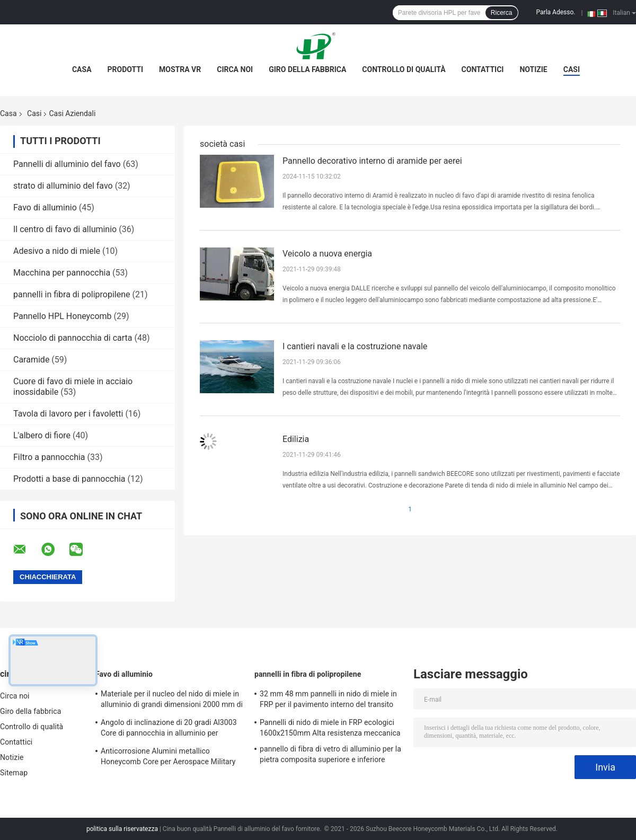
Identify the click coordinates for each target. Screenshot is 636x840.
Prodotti (126, 69)
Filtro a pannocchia (49, 457)
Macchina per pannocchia (62, 273)
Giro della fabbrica (307, 69)
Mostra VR (180, 69)
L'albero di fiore (42, 435)
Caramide (31, 360)
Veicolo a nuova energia (327, 254)
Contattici (483, 69)
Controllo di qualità (404, 69)
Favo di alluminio (45, 207)
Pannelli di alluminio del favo (67, 164)
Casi (572, 69)
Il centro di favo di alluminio (65, 229)
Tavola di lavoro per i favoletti (68, 414)
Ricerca (502, 13)
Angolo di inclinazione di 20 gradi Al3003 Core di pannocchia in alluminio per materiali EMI (169, 729)
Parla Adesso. (556, 12)
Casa (82, 69)
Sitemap (14, 773)
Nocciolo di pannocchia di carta (73, 338)
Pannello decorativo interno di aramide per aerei (372, 161)
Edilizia (296, 439)
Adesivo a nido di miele (57, 251)
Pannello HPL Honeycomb (63, 316)
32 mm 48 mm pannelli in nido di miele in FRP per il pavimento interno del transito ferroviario (328, 701)
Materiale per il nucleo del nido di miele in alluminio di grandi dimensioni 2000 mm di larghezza (172, 701)
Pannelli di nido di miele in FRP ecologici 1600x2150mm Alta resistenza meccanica (330, 728)
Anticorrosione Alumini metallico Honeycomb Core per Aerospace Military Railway (168, 758)
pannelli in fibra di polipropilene (72, 294)
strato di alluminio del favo (63, 186)
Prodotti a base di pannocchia (69, 479)
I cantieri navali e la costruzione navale (355, 346)
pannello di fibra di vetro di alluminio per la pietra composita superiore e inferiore (330, 754)
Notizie (533, 69)
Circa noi (235, 69)
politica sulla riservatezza (122, 829)
